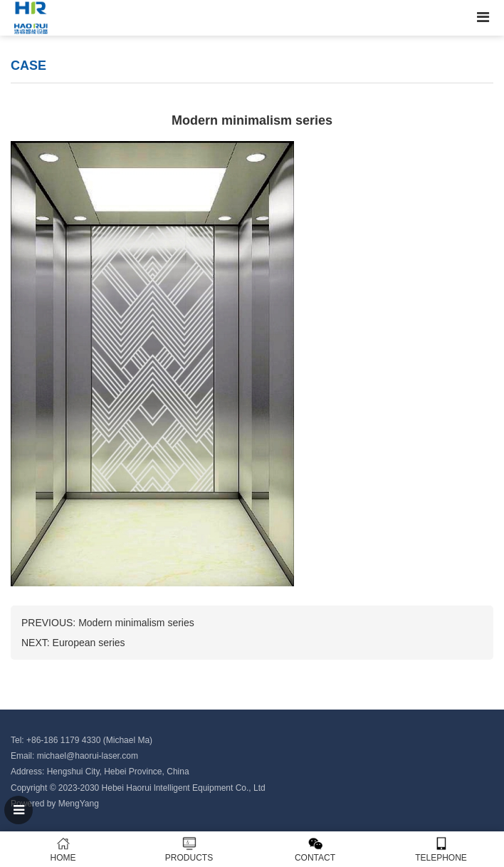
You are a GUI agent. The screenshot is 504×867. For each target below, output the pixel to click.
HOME (63, 850)
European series (89, 643)
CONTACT (315, 850)
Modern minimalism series (136, 623)
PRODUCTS (189, 850)
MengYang (79, 804)
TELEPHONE (441, 850)
